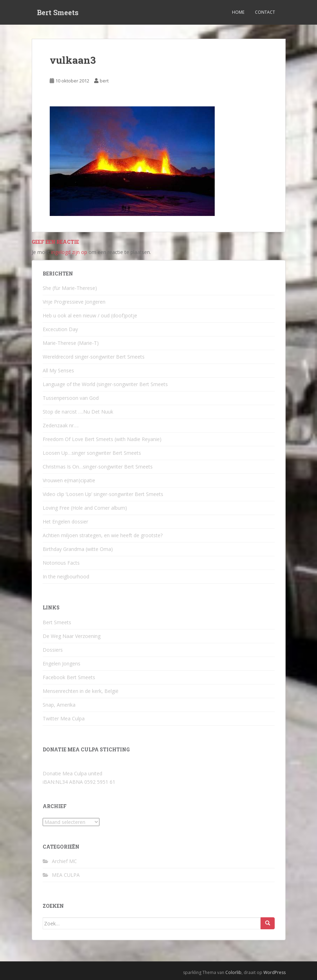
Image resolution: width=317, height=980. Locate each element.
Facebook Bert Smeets (69, 677)
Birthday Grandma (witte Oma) (78, 549)
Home (238, 12)
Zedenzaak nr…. (61, 425)
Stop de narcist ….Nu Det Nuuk (78, 412)
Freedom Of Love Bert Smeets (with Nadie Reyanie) (102, 439)
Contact (265, 12)
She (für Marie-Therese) (70, 288)
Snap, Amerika (59, 705)
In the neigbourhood (66, 576)
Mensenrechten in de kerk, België (81, 691)
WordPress (275, 972)
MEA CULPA (66, 875)
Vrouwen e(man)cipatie (69, 480)
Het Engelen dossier (65, 522)
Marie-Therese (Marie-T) (71, 343)
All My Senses (58, 370)
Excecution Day (60, 329)
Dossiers (53, 650)
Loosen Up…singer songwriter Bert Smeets (92, 453)
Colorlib (233, 972)
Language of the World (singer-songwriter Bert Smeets (105, 384)
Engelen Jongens (62, 663)
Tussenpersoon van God (71, 398)
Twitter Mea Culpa (64, 718)
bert (104, 81)
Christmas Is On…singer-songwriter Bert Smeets (98, 467)
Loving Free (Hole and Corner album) (85, 508)
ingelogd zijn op (69, 252)
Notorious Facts (61, 563)
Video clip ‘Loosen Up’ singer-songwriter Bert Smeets (103, 494)
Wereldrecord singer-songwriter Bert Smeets (94, 357)
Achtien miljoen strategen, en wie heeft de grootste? (103, 535)
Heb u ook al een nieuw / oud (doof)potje (90, 315)
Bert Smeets (58, 12)
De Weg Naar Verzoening (72, 636)
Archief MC (64, 861)
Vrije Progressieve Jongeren (74, 302)
